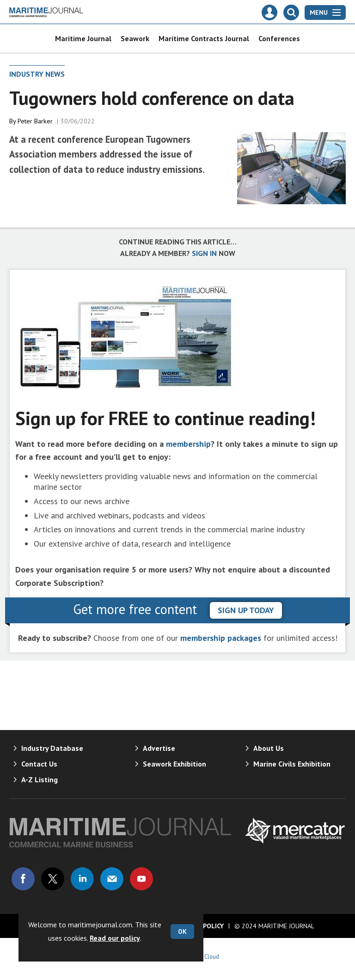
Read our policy (115, 938)
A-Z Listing (40, 779)
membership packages (221, 638)
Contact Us (39, 764)
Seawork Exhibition (174, 764)
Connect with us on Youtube (141, 879)
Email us (112, 879)
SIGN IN (204, 253)
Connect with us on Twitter (53, 879)
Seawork (135, 38)
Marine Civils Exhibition (292, 764)
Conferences (279, 38)
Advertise (159, 748)
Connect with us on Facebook (23, 879)
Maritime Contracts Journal (204, 38)
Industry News (37, 74)
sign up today (246, 610)
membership (188, 444)
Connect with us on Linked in (82, 879)
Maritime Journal (83, 38)
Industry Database (52, 748)
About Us (269, 748)
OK (182, 931)
